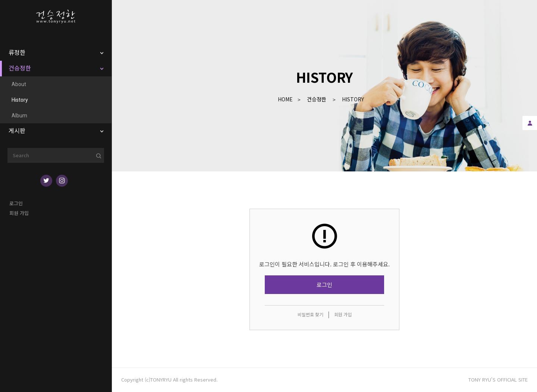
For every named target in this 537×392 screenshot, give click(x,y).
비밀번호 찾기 (310, 314)
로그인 (16, 203)
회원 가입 (19, 213)
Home (285, 99)
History (353, 99)
